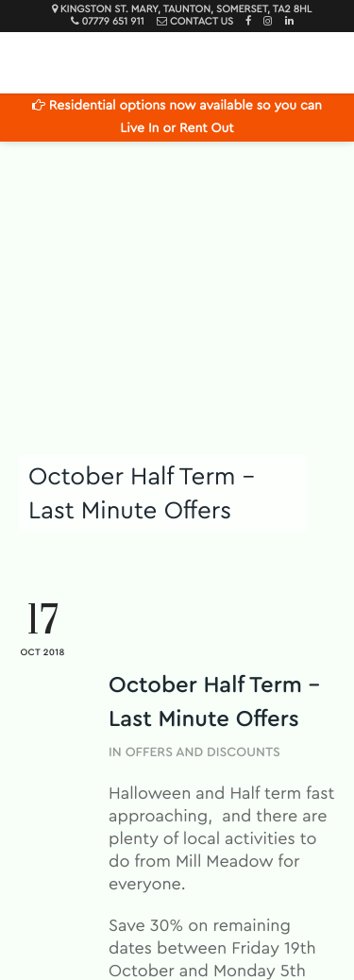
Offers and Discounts (203, 752)
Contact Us (202, 22)
